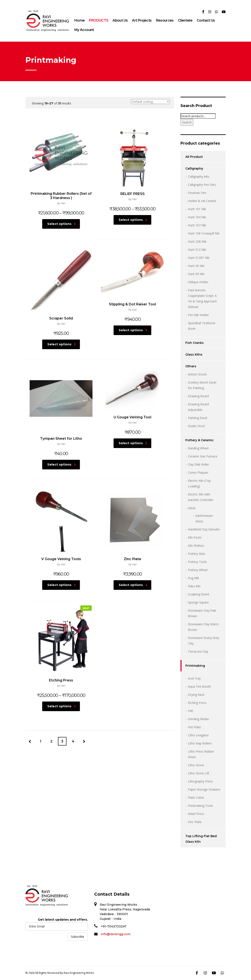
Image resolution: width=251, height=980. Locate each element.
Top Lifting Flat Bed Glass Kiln (201, 839)
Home (79, 20)
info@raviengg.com (116, 934)
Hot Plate (194, 727)
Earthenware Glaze (204, 518)
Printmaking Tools (201, 806)
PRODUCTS (99, 20)
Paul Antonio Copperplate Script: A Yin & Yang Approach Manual (202, 298)
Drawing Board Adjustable (198, 407)
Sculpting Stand (198, 594)
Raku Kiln (194, 586)
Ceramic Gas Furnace (203, 456)
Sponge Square (198, 602)
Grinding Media (198, 719)
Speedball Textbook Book (202, 326)
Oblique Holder (198, 282)
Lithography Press (200, 781)
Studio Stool (196, 426)
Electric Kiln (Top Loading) (199, 483)
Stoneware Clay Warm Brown (203, 627)
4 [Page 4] (73, 450)
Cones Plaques (198, 472)
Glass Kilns (194, 354)
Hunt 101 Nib (197, 209)
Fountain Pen (197, 193)
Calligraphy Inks (199, 177)
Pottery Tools (197, 562)
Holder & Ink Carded (202, 201)
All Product (194, 157)
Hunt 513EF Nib (199, 258)
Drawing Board (198, 396)
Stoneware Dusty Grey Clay (203, 641)
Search (187, 122)
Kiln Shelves (196, 546)
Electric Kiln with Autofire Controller (201, 497)
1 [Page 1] (41, 450)
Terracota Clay (198, 651)
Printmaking (195, 666)
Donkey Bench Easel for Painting (202, 385)
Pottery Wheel (198, 570)
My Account (84, 30)
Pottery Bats (197, 554)
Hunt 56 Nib (196, 266)
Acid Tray (194, 678)
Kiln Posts (195, 537)
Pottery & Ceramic (200, 440)
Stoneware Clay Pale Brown (202, 613)
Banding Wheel (198, 448)
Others (191, 366)
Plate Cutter (196, 798)
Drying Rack (196, 695)
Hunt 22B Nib (197, 241)
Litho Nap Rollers (200, 743)
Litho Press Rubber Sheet (201, 754)
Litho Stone (196, 765)
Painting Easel (198, 418)
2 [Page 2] (51, 450)
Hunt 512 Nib (197, 250)
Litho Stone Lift (199, 773)
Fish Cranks (195, 343)
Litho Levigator (198, 735)
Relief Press (196, 814)
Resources (165, 20)
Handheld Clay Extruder (204, 529)
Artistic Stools (197, 374)
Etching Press (197, 703)
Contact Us (206, 20)
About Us (120, 20)
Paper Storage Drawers (204, 789)
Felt (190, 711)
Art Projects (142, 20)
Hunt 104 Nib (197, 217)
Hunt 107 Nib (197, 225)
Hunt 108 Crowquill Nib (204, 233)
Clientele (185, 20)
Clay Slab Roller (198, 464)
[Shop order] (150, 102)
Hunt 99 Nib (196, 274)
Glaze (192, 508)
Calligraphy (194, 168)
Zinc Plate (195, 822)
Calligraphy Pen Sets (202, 185)
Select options (51, 211)
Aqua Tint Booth (199, 686)
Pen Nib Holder (198, 315)
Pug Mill (193, 578)
